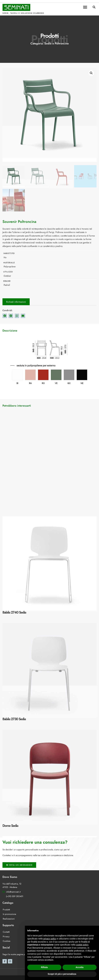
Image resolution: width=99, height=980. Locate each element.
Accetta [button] (80, 967)
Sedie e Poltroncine (57, 43)
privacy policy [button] (50, 939)
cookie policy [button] (82, 945)
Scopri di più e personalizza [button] (62, 974)
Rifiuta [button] (44, 967)
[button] (85, 7)
